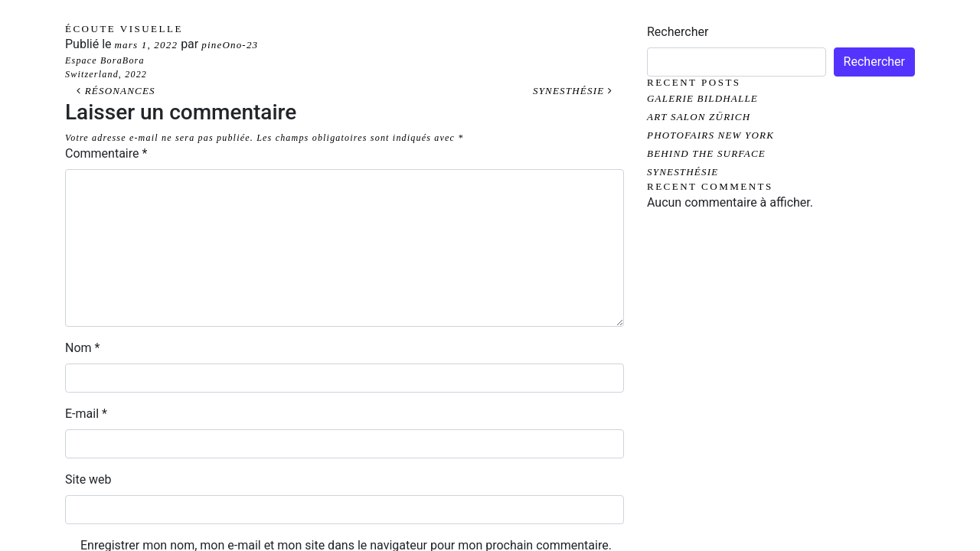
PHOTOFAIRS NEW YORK (710, 135)
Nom (82, 348)
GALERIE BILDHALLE (702, 98)
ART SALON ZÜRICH (699, 117)
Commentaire (106, 153)
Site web (88, 479)
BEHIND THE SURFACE (706, 153)
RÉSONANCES (116, 91)
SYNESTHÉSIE (573, 91)
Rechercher (678, 32)
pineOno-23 (230, 45)
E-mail (86, 414)
